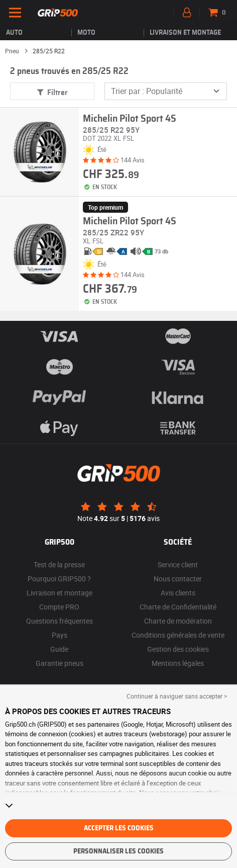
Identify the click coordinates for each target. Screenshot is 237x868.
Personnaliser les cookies (118, 851)
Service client (178, 565)
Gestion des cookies (178, 649)
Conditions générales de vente (178, 635)
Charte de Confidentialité (178, 607)
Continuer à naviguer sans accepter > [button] (177, 696)
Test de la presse (59, 565)
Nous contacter (178, 579)
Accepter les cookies (119, 828)
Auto (14, 33)
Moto (86, 33)
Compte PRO (59, 607)
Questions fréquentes (60, 621)
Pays (60, 635)
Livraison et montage (185, 33)
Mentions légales (178, 663)
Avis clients (178, 593)
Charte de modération (178, 621)
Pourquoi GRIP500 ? (59, 579)
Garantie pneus (60, 663)
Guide (59, 649)
